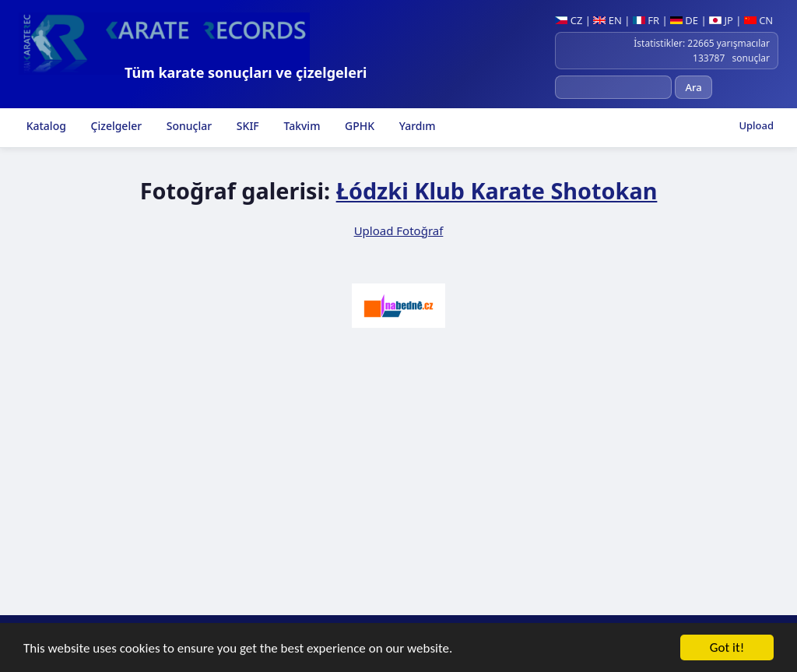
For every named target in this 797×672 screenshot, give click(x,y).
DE (684, 20)
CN (758, 20)
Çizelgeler (115, 126)
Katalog (45, 126)
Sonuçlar (188, 126)
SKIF (246, 126)
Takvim (301, 126)
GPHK (358, 126)
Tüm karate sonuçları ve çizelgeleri (246, 72)
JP (721, 20)
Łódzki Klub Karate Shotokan (497, 190)
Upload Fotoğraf (399, 230)
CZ (569, 20)
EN (607, 20)
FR (646, 20)
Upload (756, 125)
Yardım (416, 126)
